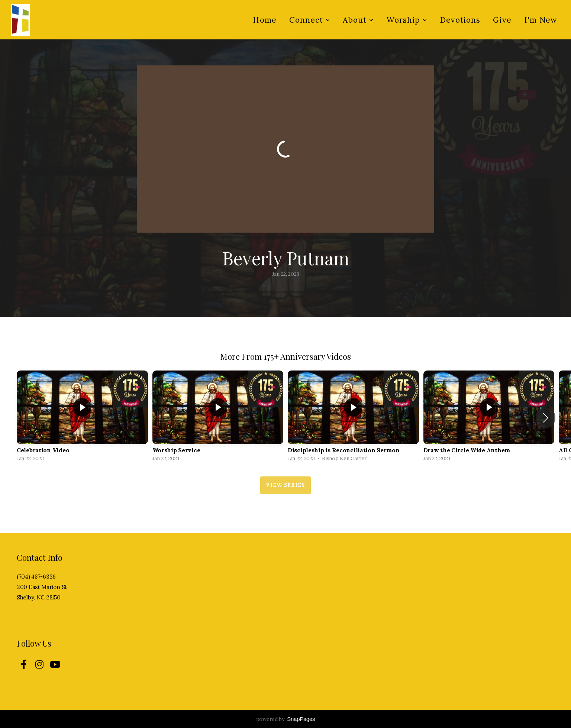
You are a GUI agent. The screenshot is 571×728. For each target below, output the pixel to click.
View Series (285, 485)
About (358, 20)
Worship (407, 20)
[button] (546, 418)
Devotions (460, 20)
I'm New (541, 20)
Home (264, 20)
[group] (82, 418)
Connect (310, 20)
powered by (286, 719)
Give (502, 20)
